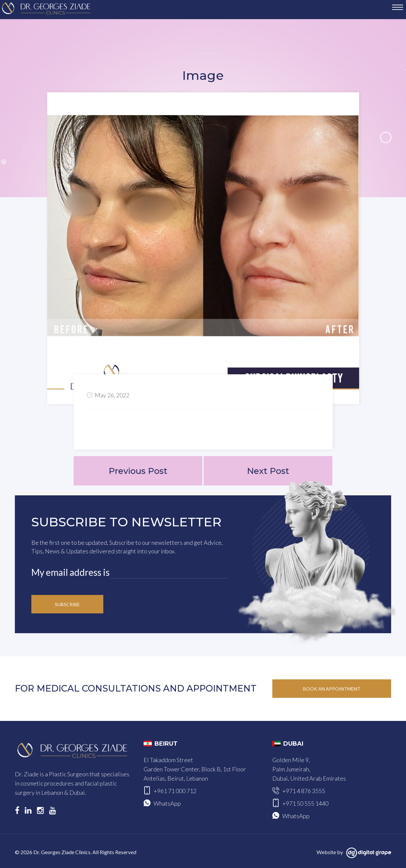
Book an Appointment (332, 689)
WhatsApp (167, 804)
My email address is (70, 573)
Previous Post (138, 471)
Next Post (268, 471)
